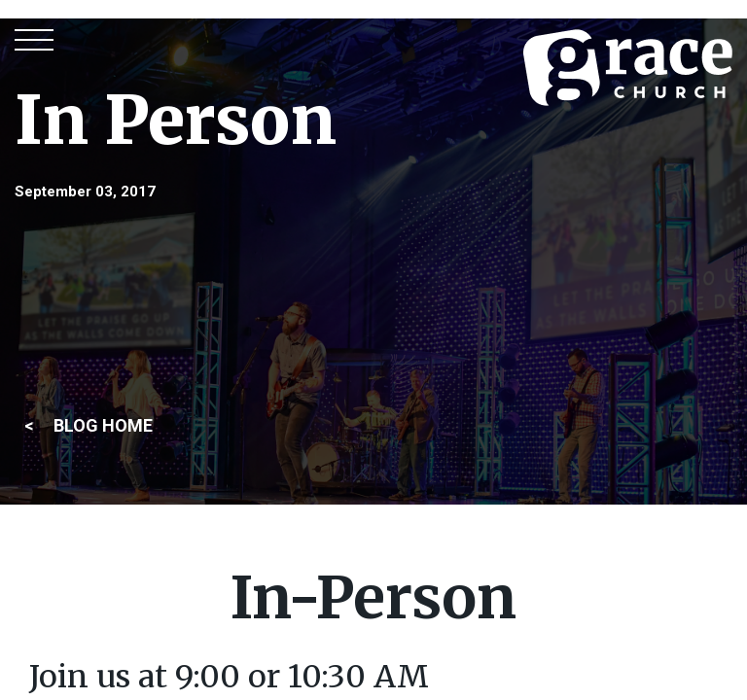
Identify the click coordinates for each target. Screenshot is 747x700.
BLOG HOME (103, 425)
